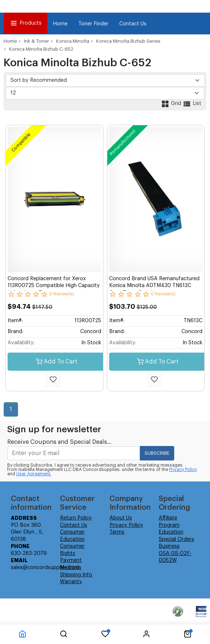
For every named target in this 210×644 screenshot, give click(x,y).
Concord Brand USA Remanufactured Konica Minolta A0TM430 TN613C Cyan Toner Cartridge (154, 286)
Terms (117, 532)
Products (25, 23)
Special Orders (176, 539)
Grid (172, 104)
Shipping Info (76, 575)
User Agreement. (34, 474)
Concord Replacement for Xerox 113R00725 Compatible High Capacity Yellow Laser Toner (54, 286)
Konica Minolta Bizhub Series (128, 41)
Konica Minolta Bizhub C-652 (41, 49)
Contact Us (133, 24)
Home (60, 24)
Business (169, 546)
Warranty (71, 582)
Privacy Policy (183, 470)
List (192, 104)
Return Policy (76, 518)
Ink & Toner (37, 41)
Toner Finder (93, 24)
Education (171, 532)
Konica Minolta (73, 41)
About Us (121, 518)
